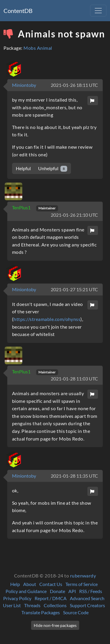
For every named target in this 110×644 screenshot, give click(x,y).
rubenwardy (83, 576)
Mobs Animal (38, 48)
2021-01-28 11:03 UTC (74, 379)
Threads (32, 605)
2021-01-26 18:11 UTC (74, 85)
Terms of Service (82, 584)
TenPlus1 (22, 207)
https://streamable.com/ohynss (47, 319)
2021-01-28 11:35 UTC (74, 476)
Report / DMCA (51, 598)
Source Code (76, 612)
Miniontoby (24, 85)
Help (15, 584)
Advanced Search (87, 598)
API (72, 591)
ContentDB (18, 11)
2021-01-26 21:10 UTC (74, 215)
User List (12, 605)
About (30, 584)
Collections (55, 605)
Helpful (23, 168)
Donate (57, 591)
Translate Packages (41, 612)
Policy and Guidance (26, 591)
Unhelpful (53, 169)
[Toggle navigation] (98, 11)
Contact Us (51, 584)
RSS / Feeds (91, 591)
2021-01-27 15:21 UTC (74, 289)
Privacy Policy (17, 598)
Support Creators (87, 605)
